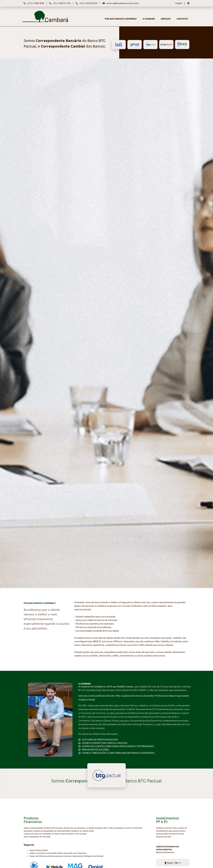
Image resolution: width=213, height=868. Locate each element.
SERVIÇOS (166, 19)
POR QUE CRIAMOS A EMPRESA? (121, 19)
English (179, 3)
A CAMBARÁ (149, 19)
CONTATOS (182, 19)
